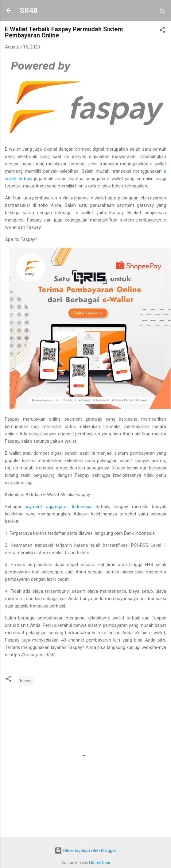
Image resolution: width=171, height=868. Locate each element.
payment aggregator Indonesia (58, 507)
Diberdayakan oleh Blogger (85, 851)
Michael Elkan (99, 863)
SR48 (29, 10)
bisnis (26, 681)
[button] (162, 31)
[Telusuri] (162, 12)
